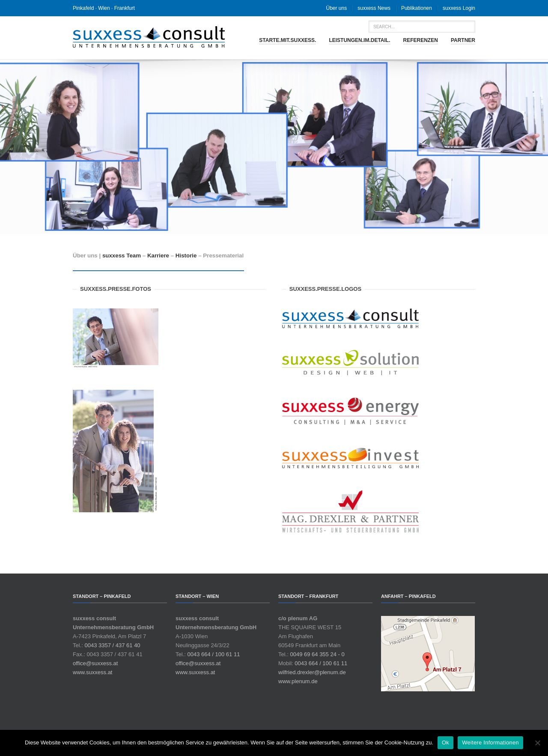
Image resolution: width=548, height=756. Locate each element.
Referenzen (421, 40)
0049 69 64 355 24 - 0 (317, 654)
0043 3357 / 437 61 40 (112, 645)
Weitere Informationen (490, 743)
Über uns (337, 8)
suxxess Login (459, 8)
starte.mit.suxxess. (287, 40)
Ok (445, 743)
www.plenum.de (298, 681)
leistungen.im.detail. (359, 40)
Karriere (158, 255)
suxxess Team (122, 255)
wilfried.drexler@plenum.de (312, 672)
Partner (463, 40)
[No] (537, 743)
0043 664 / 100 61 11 (213, 654)
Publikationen (417, 8)
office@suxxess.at (95, 663)
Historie (186, 255)
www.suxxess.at (92, 672)
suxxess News (374, 8)
